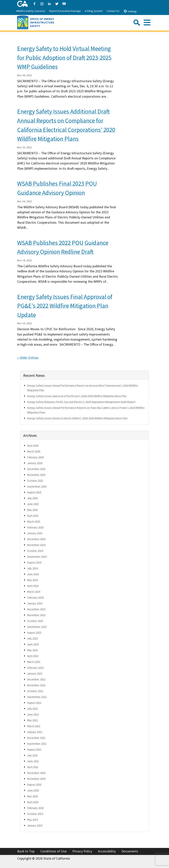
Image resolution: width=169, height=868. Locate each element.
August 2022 (34, 703)
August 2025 (34, 492)
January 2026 (35, 463)
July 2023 (32, 638)
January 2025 (35, 533)
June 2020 (33, 790)
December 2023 (36, 609)
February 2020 (35, 808)
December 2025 (36, 469)
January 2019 (35, 825)
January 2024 (35, 603)
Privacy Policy (82, 851)
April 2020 (33, 802)
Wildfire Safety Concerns (31, 11)
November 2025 (36, 475)
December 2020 (36, 773)
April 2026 (33, 445)
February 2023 (35, 668)
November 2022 (36, 685)
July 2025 (32, 498)
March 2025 (34, 521)
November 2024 (36, 545)
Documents (130, 851)
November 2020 (36, 779)
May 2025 (32, 510)
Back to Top (26, 851)
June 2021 (33, 761)
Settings (130, 11)
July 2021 (32, 755)
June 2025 (33, 504)
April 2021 (33, 767)
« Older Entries (28, 358)
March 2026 (34, 451)
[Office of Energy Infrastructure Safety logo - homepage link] (36, 22)
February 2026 (35, 457)
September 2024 (37, 556)
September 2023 (37, 627)
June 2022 (33, 714)
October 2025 (35, 480)
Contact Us (113, 11)
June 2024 (33, 574)
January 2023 (35, 673)
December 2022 (36, 679)
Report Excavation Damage (65, 11)
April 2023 (33, 656)
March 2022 (34, 726)
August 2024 (34, 562)
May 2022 (32, 720)
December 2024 (36, 539)
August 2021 (34, 749)
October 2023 (35, 621)
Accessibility (107, 851)
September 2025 (37, 486)
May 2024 (32, 580)
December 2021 (36, 738)
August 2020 (34, 784)
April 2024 (33, 586)
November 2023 (36, 615)
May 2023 (32, 650)
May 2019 (32, 819)
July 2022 (32, 708)
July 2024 (32, 568)
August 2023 (34, 632)
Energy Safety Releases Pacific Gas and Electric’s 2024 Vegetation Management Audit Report (81, 402)
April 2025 (33, 516)
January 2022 (35, 732)
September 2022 (37, 697)
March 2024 (34, 592)
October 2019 (35, 814)
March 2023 (34, 662)
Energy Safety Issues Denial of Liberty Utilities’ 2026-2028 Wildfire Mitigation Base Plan (77, 418)
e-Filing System (94, 11)
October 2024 (35, 551)
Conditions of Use (53, 851)
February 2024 (35, 597)
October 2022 (35, 691)
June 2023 (33, 644)
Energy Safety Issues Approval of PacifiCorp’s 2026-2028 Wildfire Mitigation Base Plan (77, 396)
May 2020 (32, 796)
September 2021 (37, 743)
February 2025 (35, 527)
